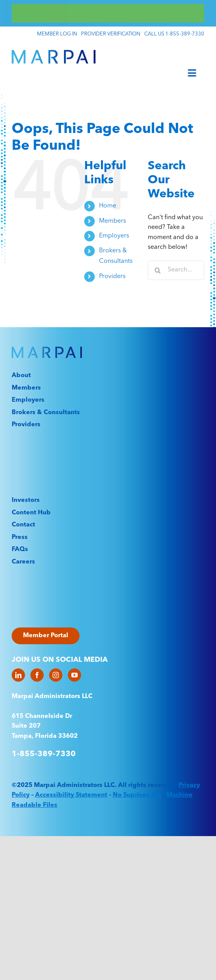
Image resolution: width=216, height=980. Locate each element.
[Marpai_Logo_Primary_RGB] (54, 53)
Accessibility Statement (71, 795)
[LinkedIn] (18, 675)
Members (112, 221)
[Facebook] (37, 675)
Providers (112, 276)
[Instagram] (56, 675)
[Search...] (176, 270)
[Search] (158, 270)
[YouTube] (74, 675)
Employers (114, 236)
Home (108, 206)
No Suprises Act (137, 795)
